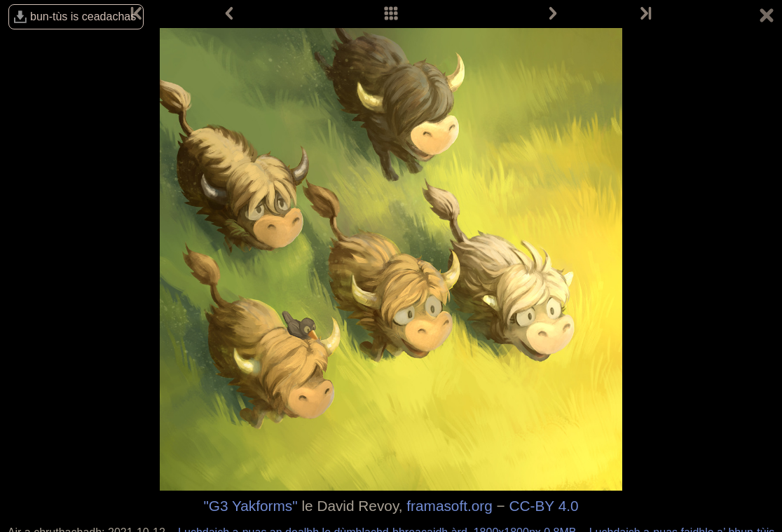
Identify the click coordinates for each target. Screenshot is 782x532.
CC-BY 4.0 (544, 506)
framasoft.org (450, 506)
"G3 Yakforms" (250, 506)
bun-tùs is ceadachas (83, 16)
